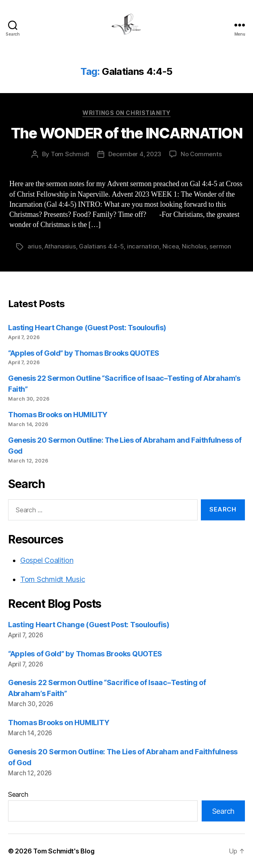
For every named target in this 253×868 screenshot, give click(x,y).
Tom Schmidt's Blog (64, 851)
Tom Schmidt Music (53, 579)
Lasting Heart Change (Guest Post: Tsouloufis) (87, 328)
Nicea (171, 246)
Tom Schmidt (70, 154)
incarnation (143, 246)
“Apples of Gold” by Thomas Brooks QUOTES (84, 353)
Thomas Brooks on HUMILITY (58, 415)
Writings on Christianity (126, 113)
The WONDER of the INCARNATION (127, 133)
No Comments (201, 154)
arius (35, 246)
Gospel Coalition (47, 560)
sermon (220, 246)
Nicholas (194, 246)
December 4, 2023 (135, 154)
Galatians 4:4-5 (101, 246)
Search (18, 794)
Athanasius (60, 246)
